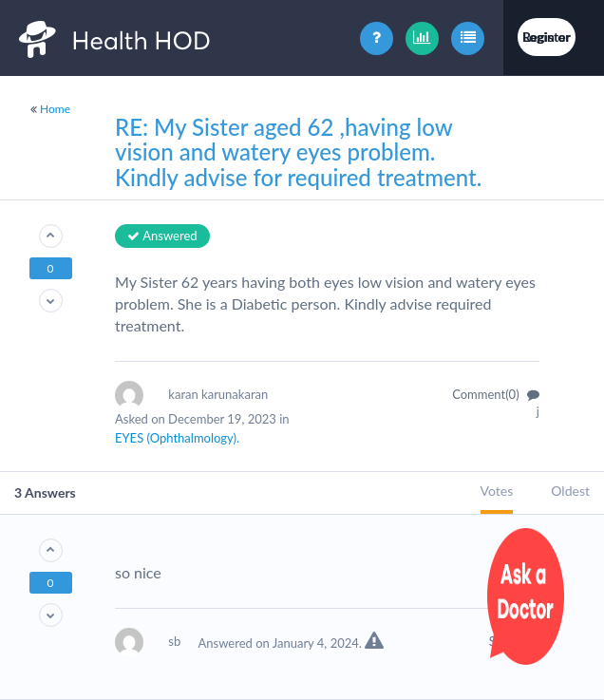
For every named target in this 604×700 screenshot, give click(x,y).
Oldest (570, 491)
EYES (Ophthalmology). (177, 438)
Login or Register (547, 37)
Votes (497, 491)
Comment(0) (496, 394)
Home (55, 109)
